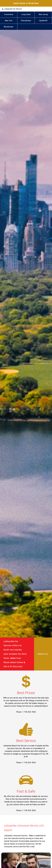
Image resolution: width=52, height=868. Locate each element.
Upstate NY (43, 21)
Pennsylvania (26, 21)
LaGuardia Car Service (13, 9)
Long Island (26, 14)
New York (9, 21)
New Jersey (43, 14)
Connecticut (9, 14)
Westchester (9, 27)
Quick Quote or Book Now (26, 3)
